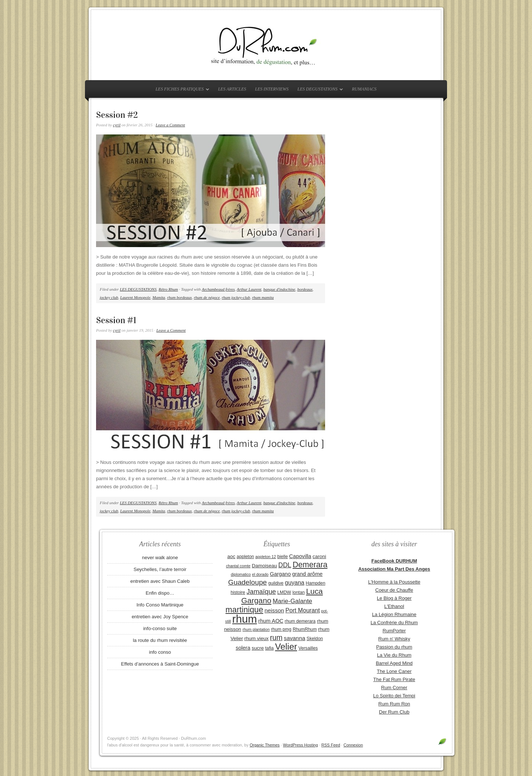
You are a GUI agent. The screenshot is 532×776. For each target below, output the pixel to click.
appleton (245, 557)
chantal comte (238, 566)
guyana (295, 582)
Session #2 (117, 115)
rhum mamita (263, 297)
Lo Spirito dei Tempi (394, 696)
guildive (276, 583)
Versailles (308, 648)
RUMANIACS (364, 89)
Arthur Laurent (249, 289)
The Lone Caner (394, 671)
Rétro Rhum (168, 289)
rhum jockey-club (236, 297)
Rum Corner (394, 688)
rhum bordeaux (179, 297)
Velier (286, 647)
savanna (294, 638)
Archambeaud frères (218, 289)
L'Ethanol (394, 606)
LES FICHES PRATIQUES (180, 90)
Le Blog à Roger (394, 598)
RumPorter (394, 631)
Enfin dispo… (160, 593)
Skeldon (315, 639)
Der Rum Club (394, 712)
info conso (160, 652)
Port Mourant (303, 610)
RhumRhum (305, 629)
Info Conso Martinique (160, 605)
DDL (285, 565)
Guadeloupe (248, 582)
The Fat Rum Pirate (394, 679)
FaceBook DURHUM (394, 561)
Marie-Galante (292, 601)
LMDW (284, 592)
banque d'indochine (279, 289)
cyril (117, 125)
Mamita (159, 297)
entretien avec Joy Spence (160, 617)
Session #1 (116, 320)
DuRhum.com (266, 45)
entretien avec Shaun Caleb (160, 581)
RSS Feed (331, 745)
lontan (298, 592)
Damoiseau (265, 566)
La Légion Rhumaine (394, 614)
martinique (244, 610)
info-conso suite (160, 628)
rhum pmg (281, 629)
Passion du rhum (394, 647)
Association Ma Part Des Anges (394, 569)
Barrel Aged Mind (394, 663)
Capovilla (300, 556)
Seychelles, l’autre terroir (160, 569)
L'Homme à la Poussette (394, 582)
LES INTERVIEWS (272, 89)
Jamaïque (261, 592)
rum (276, 637)
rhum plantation (256, 629)
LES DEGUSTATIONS (318, 90)
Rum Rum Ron (394, 704)
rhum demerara (300, 621)
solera (243, 648)
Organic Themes (265, 745)
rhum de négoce (207, 297)
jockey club (109, 297)
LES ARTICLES (232, 89)
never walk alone (160, 558)
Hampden (315, 583)
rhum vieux (256, 638)
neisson (274, 610)
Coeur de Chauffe (394, 590)
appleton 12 (266, 557)
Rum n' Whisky (394, 639)
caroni (319, 556)
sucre (258, 648)
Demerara (310, 565)
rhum (245, 619)
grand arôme (307, 574)
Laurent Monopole (135, 297)
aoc (231, 556)
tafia (270, 648)
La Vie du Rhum (394, 655)
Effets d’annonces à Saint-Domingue (160, 664)
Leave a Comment (170, 125)
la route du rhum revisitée (160, 640)
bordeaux (305, 289)
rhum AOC (271, 621)
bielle (282, 557)
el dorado (260, 574)
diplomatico (241, 574)
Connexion (353, 745)
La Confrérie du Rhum (394, 623)
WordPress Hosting (301, 745)
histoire (238, 592)
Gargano (280, 574)
